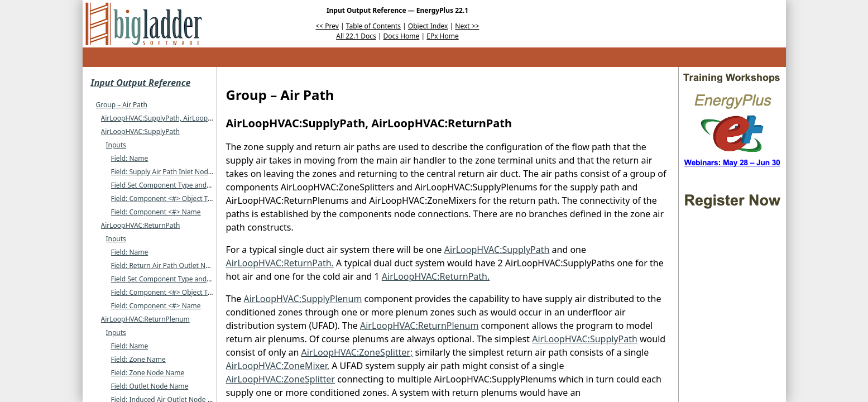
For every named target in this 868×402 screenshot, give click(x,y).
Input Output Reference (141, 83)
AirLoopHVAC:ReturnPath (141, 225)
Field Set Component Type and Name (169, 185)
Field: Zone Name (138, 359)
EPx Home (443, 36)
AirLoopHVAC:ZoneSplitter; (357, 352)
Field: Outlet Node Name (150, 386)
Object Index (428, 26)
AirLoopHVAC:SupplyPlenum (303, 299)
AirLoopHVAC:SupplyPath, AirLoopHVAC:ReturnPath (182, 118)
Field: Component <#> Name (156, 212)
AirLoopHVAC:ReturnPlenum (145, 319)
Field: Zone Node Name (148, 373)
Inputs (116, 145)
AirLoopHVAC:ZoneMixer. (278, 366)
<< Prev (327, 26)
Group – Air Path (122, 105)
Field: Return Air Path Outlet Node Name (175, 265)
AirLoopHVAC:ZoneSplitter (280, 379)
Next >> (467, 26)
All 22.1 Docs (356, 36)
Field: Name (130, 158)
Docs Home (402, 36)
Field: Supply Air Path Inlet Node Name (172, 172)
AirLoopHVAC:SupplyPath (140, 131)
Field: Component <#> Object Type (165, 198)
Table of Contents (373, 26)
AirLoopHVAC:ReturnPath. (280, 263)
